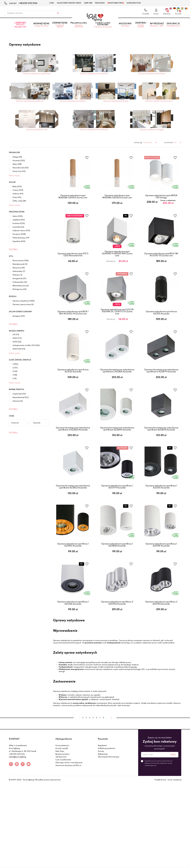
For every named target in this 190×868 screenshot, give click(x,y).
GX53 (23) (17, 342)
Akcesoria (125, 28)
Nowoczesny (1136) (21, 261)
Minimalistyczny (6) (21, 286)
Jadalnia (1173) (19, 220)
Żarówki (141, 28)
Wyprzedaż (157, 28)
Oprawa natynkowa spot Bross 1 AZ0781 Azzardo (161, 577)
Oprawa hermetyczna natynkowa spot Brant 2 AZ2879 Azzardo (161, 387)
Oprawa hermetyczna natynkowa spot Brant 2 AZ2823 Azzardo (73, 450)
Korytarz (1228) (19, 234)
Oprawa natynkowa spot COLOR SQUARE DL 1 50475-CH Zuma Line (117, 323)
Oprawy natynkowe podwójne (73, 101)
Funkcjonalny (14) (20, 282)
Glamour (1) (17, 275)
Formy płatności (62, 789)
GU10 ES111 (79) (19, 349)
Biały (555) (17, 187)
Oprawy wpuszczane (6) (23, 305)
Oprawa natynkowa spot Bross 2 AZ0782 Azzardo (161, 641)
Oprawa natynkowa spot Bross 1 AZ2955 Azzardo (73, 577)
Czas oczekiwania (63, 803)
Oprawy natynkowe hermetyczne (94, 74)
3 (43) (15, 371)
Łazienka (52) (18, 227)
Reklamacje (103, 798)
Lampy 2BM (88, 3)
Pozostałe (103, 782)
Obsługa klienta (64, 782)
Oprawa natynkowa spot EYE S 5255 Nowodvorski (73, 260)
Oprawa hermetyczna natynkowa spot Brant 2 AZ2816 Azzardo (117, 387)
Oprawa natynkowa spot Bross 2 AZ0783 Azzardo (117, 641)
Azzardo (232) (19, 161)
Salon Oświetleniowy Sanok (69, 3)
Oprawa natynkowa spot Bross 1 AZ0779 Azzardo (117, 514)
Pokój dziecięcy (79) (21, 238)
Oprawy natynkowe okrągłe (152, 130)
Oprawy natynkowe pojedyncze (30, 101)
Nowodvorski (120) (21, 168)
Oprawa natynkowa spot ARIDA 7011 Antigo (161, 197)
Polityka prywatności (107, 792)
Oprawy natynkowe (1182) (24, 301)
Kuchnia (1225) (19, 224)
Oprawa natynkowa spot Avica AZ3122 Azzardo (73, 387)
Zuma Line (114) (19, 171)
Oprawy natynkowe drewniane (152, 74)
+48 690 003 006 (28, 3)
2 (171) (15, 368)
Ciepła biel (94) (19, 394)
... (107, 761)
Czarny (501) (18, 190)
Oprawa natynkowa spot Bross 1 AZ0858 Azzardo (117, 577)
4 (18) (15, 375)
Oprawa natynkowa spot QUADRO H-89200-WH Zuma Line (117, 259)
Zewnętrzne (60, 28)
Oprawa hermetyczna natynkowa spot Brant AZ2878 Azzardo (161, 450)
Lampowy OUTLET (20, 28)
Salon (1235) (18, 216)
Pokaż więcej (14, 176)
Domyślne (148, 143)
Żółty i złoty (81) (19, 201)
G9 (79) (16, 335)
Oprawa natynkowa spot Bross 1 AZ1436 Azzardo (73, 641)
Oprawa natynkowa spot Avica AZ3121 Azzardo (161, 324)
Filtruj (13, 250)
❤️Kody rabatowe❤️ (116, 3)
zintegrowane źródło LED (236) (26, 345)
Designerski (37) (19, 279)
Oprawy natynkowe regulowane (37, 74)
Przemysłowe (79, 28)
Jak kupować (61, 801)
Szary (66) (17, 197)
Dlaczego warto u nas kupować (69, 806)
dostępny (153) (19, 316)
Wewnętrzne (41, 28)
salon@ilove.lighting (17, 801)
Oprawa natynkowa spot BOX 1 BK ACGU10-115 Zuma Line (161, 260)
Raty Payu (60, 795)
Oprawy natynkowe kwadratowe (94, 130)
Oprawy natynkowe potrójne (116, 101)
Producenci (100, 3)
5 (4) (15, 379)
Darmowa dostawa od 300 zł (68, 809)
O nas (52, 3)
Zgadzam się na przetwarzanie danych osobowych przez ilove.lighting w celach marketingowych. (158, 807)
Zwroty (101, 795)
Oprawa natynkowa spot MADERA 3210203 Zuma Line (117, 197)
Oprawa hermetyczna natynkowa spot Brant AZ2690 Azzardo (117, 450)
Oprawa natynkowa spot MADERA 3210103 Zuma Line (73, 197)
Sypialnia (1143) (19, 241)
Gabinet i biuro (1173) (21, 231)
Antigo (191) (17, 157)
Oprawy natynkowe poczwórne (159, 101)
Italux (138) (17, 164)
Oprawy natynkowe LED (37, 130)
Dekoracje (173, 28)
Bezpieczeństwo (62, 798)
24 (175, 143)
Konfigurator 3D (134, 3)
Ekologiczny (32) (19, 289)
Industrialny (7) (19, 271)
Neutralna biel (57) (21, 398)
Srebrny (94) (18, 194)
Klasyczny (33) (19, 268)
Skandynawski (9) (20, 264)
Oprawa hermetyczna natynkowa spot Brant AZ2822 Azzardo (73, 514)
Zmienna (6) (18, 401)
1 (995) (15, 364)
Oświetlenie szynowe (103, 28)
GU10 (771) (17, 338)
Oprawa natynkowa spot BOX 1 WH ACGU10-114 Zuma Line (73, 324)
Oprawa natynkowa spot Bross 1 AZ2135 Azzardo (161, 514)
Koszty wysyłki (62, 792)
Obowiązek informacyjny (108, 801)
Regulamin (102, 789)
